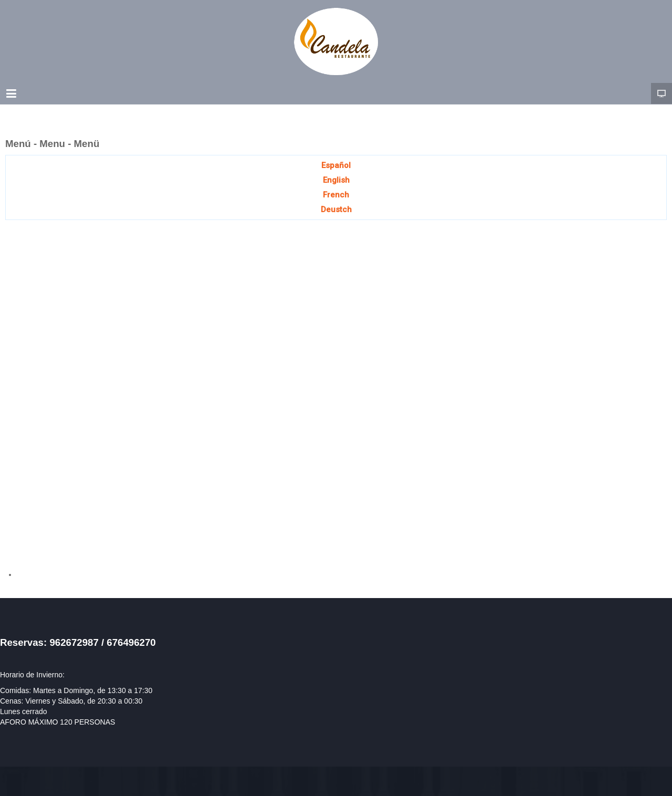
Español (336, 165)
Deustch (336, 210)
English (336, 180)
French (336, 195)
